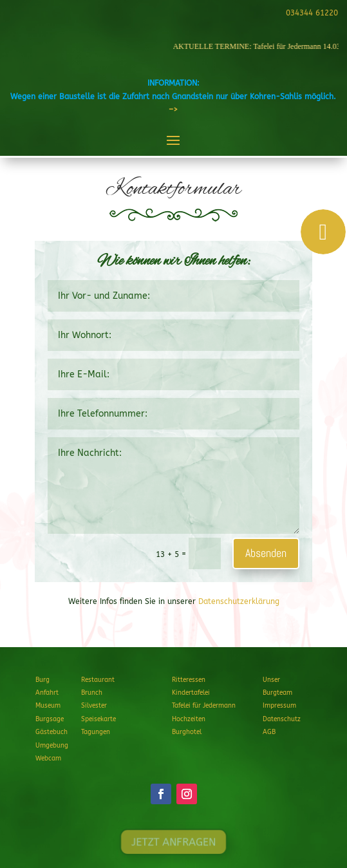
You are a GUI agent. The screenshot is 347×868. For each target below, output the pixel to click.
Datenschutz (282, 719)
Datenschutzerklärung (239, 601)
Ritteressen (189, 680)
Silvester (94, 706)
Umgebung (52, 746)
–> (173, 109)
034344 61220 (310, 13)
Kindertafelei (191, 693)
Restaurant (98, 680)
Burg (42, 680)
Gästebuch (52, 732)
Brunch (92, 693)
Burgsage (50, 719)
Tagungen (96, 732)
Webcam (48, 759)
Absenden (266, 553)
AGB (269, 732)
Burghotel (187, 732)
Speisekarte (98, 719)
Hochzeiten (189, 719)
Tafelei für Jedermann (204, 706)
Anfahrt (47, 693)
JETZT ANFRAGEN (173, 842)
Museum (48, 706)
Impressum (279, 706)
